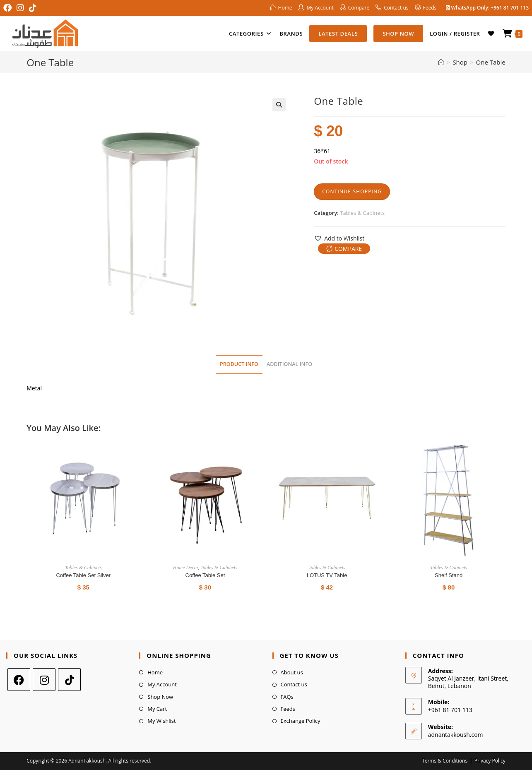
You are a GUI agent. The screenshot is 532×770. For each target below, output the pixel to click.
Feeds (288, 709)
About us (292, 672)
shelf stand (449, 575)
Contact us (294, 684)
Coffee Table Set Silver (83, 575)
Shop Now (160, 697)
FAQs (287, 697)
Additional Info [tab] (289, 364)
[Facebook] (19, 680)
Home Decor (185, 568)
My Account (162, 684)
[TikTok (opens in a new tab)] (33, 8)
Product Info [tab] (239, 364)
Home (155, 672)
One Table (491, 62)
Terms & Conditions (445, 761)
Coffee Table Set (205, 575)
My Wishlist (161, 721)
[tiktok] (69, 680)
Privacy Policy (490, 761)
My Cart (157, 709)
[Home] (441, 62)
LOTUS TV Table (327, 575)
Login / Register (455, 34)
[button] (279, 105)
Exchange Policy (301, 721)
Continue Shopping (352, 191)
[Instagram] (44, 680)
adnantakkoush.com (456, 735)
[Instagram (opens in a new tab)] (20, 8)
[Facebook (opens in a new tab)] (9, 8)
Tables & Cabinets (362, 213)
